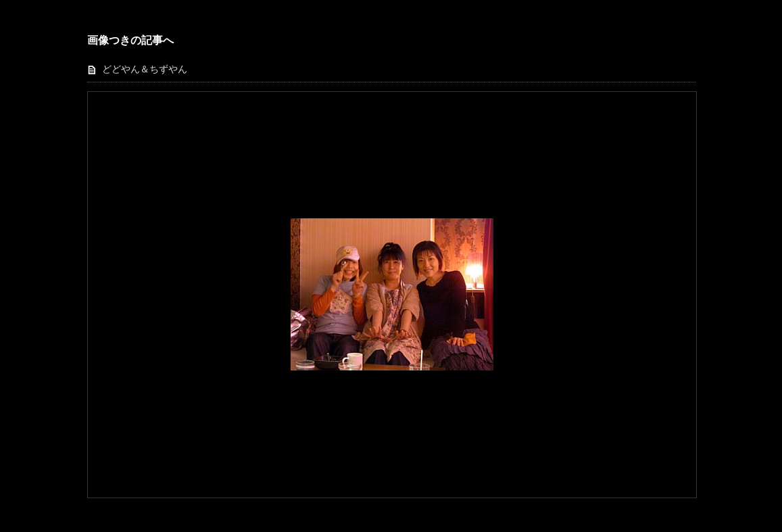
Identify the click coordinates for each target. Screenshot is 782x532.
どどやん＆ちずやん (145, 69)
